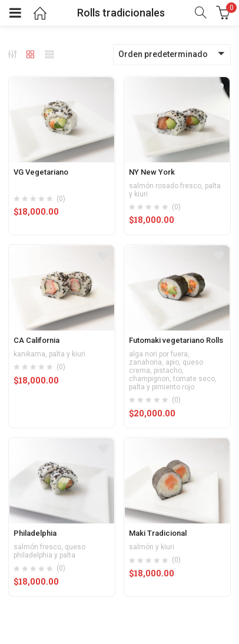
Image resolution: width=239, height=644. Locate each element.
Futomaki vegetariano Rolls (176, 340)
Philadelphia (35, 533)
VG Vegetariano (41, 172)
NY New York (152, 172)
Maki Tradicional (158, 533)
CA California (36, 340)
